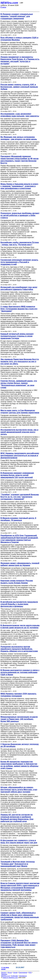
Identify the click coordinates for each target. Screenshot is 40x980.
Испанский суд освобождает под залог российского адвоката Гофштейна (19, 288)
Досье (10, 972)
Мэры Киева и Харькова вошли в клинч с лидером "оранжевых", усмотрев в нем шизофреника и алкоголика (19, 186)
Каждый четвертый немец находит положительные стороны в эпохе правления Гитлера (17, 336)
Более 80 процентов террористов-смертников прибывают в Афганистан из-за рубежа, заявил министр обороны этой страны (19, 765)
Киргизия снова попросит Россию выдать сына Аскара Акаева (17, 582)
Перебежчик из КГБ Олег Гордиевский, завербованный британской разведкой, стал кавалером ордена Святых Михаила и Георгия (19, 539)
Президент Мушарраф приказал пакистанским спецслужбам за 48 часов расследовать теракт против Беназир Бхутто (20, 160)
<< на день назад (5, 968)
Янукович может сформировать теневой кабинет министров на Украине (20, 564)
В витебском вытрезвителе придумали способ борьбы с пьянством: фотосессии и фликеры (19, 604)
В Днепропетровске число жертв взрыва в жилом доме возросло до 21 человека (20, 626)
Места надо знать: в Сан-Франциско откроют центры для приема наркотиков (20, 412)
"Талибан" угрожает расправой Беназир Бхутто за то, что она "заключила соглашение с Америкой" (20, 497)
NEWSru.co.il (5, 976)
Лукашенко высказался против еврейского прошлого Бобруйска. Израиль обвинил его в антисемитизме (19, 649)
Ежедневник (23, 972)
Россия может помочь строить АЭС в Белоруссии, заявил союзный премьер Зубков (19, 87)
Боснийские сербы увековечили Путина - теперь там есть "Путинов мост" (20, 244)
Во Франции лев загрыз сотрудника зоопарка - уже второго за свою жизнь (19, 138)
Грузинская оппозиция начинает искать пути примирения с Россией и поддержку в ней (19, 262)
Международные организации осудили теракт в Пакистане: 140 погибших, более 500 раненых (19, 719)
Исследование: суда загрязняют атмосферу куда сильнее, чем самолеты (20, 115)
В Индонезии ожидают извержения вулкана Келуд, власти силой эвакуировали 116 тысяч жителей (17, 475)
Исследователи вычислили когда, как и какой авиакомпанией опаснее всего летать (19, 432)
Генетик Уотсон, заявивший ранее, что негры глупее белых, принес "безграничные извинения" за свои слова (19, 384)
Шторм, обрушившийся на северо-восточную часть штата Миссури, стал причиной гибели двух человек (19, 790)
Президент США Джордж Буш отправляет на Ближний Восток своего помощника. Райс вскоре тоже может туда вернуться (19, 944)
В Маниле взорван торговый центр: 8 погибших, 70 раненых (18, 519)
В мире (3, 7)
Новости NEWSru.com (10, 978)
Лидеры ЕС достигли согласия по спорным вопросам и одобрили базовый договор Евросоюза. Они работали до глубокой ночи (17, 818)
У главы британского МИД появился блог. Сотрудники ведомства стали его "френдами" (19, 309)
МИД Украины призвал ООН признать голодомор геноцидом (18, 695)
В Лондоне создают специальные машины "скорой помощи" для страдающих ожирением (17, 16)
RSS (30, 972)
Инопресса (23, 976)
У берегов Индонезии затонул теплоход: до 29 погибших (20, 745)
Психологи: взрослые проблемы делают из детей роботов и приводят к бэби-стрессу (20, 215)
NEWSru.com (9, 3)
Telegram (4, 974)
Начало (4, 972)
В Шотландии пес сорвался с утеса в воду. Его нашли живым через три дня (19, 841)
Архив (15, 972)
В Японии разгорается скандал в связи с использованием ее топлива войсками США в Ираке (20, 672)
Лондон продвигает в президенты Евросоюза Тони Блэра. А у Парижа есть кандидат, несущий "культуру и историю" (20, 60)
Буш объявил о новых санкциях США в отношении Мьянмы (19, 39)
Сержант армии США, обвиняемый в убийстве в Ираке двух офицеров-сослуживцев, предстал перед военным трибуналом (20, 916)
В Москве (15, 976)
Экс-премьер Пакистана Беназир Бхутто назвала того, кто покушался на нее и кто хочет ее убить (20, 361)
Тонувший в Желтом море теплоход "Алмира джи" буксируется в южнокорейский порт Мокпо (18, 864)
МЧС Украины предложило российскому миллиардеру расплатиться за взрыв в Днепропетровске (20, 455)
